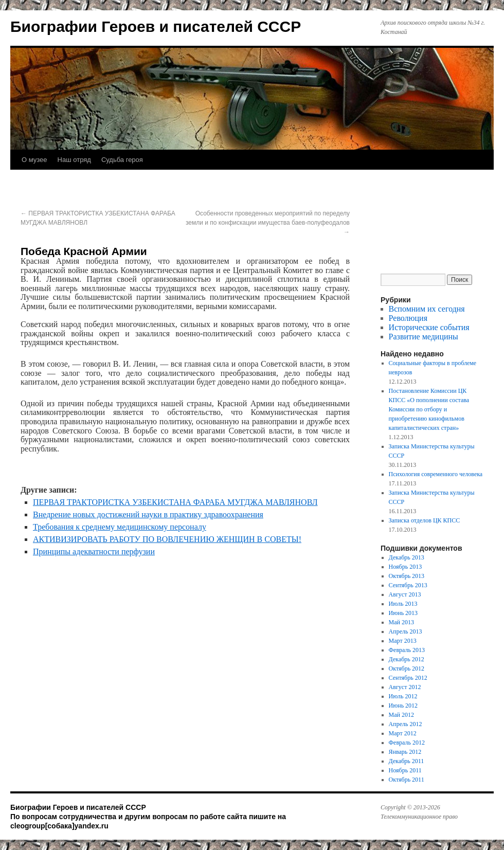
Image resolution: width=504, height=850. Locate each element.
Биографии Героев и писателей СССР (156, 26)
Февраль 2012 (407, 743)
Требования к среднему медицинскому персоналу (120, 527)
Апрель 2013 (406, 631)
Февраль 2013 (407, 650)
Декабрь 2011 (407, 761)
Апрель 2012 (406, 724)
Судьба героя (122, 160)
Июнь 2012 (403, 706)
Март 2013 (403, 641)
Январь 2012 (405, 752)
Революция (408, 318)
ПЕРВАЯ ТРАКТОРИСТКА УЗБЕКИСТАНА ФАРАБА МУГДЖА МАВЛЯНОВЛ (175, 502)
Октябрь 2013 (407, 576)
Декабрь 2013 (407, 557)
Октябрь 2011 (407, 780)
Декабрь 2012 (407, 659)
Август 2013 (405, 594)
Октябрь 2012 (407, 668)
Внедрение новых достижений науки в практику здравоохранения (148, 514)
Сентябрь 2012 (408, 678)
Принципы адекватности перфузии (94, 551)
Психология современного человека (436, 474)
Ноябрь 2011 (405, 770)
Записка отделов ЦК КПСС (425, 520)
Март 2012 (403, 733)
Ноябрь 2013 (406, 567)
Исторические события (429, 327)
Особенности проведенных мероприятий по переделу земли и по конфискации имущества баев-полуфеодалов (268, 223)
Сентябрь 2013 (408, 585)
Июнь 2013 (403, 613)
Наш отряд (74, 160)
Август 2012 (405, 687)
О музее (34, 160)
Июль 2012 (403, 696)
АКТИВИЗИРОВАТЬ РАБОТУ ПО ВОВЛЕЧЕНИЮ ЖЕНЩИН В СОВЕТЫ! (167, 539)
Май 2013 (401, 622)
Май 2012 (401, 715)
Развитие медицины (424, 337)
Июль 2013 (403, 604)
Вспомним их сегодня (427, 309)
